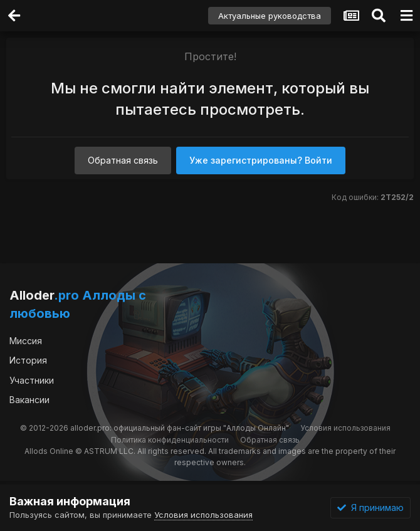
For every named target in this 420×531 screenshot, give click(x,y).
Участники (32, 380)
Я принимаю (370, 507)
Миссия (26, 341)
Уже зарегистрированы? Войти (261, 160)
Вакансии (29, 400)
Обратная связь (123, 160)
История (28, 360)
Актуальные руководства (270, 16)
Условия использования (345, 428)
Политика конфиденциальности (170, 440)
